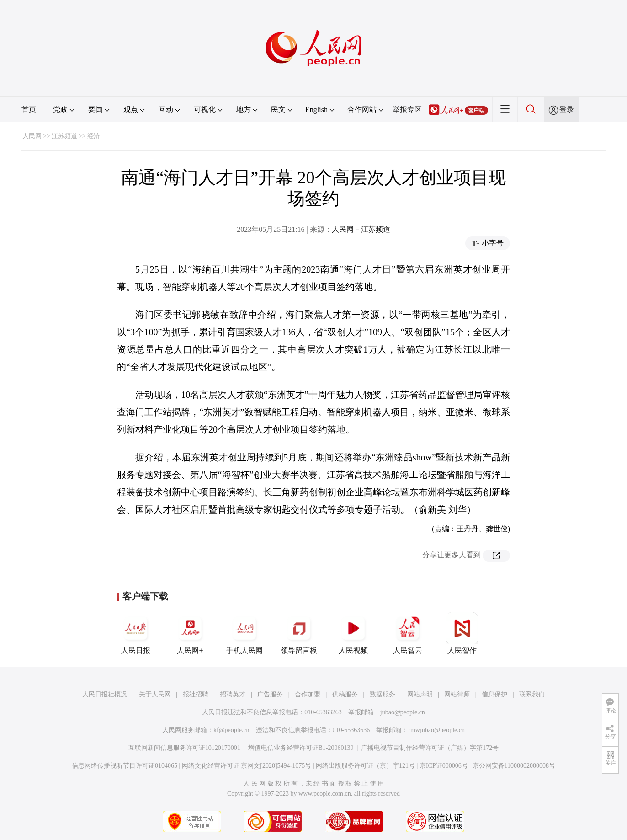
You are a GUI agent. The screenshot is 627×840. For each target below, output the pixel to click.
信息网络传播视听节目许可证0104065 (125, 766)
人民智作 (462, 633)
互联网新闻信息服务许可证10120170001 (184, 748)
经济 (94, 136)
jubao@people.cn (403, 712)
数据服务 (383, 694)
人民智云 (408, 633)
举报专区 (407, 110)
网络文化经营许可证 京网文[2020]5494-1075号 (247, 766)
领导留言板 (299, 633)
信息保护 (494, 694)
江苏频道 (64, 136)
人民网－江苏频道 (361, 229)
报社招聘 (196, 694)
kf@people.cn (231, 730)
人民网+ (190, 633)
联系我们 (532, 694)
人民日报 (136, 633)
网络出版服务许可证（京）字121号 (365, 766)
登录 (567, 110)
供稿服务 (345, 694)
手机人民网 (244, 633)
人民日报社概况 (105, 694)
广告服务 (270, 694)
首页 (29, 110)
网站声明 (420, 694)
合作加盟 (308, 694)
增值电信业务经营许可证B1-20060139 (301, 748)
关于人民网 (155, 694)
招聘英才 (233, 694)
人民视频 (353, 633)
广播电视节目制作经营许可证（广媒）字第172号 (430, 748)
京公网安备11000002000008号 (514, 766)
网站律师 (457, 694)
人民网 (32, 136)
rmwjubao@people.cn (436, 730)
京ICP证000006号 (444, 766)
